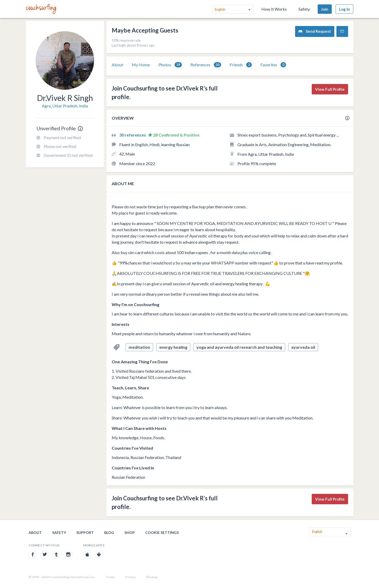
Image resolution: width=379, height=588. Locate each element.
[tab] (117, 65)
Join (325, 9)
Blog (109, 532)
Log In (344, 9)
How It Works (274, 9)
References (206, 65)
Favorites (273, 65)
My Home (141, 65)
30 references (133, 135)
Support (85, 532)
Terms (110, 577)
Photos (170, 65)
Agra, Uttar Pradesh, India (65, 106)
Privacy (130, 577)
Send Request (315, 31)
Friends (241, 65)
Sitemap (152, 577)
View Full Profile (330, 89)
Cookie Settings (162, 532)
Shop (130, 532)
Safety (304, 9)
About (117, 65)
